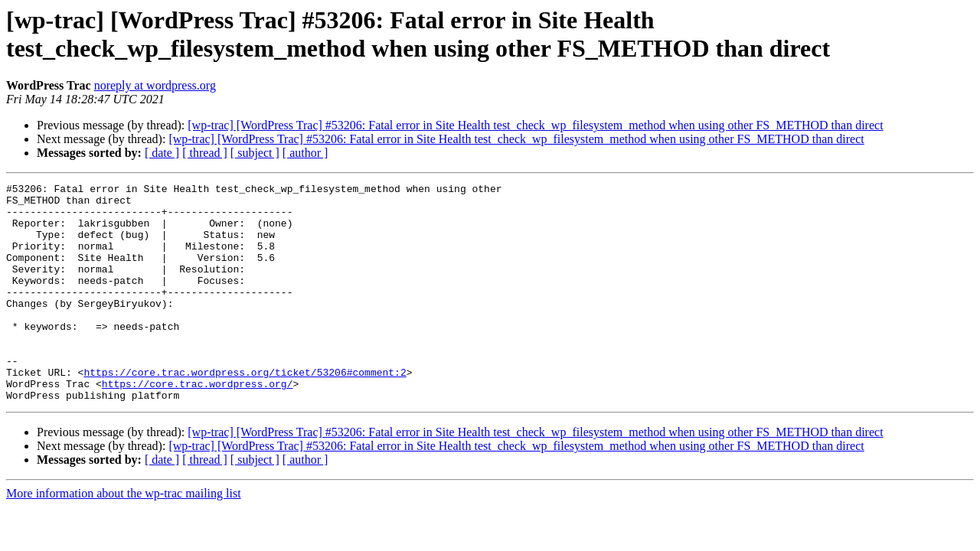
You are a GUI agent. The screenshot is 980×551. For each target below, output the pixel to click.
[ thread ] (205, 153)
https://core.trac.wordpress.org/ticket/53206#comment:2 (245, 411)
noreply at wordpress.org (155, 85)
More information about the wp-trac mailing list (124, 537)
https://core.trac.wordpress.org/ (198, 425)
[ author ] (305, 153)
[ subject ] (255, 153)
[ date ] (162, 153)
